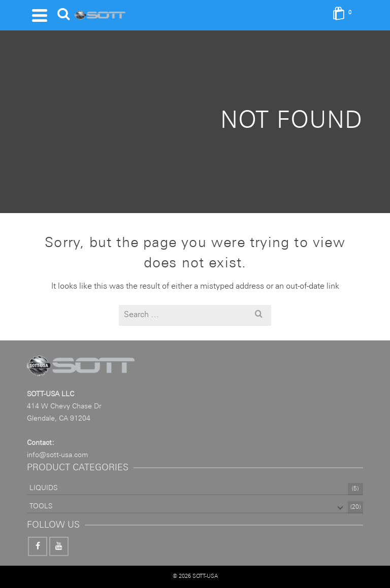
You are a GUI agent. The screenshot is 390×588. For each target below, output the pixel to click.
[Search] (63, 15)
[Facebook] (38, 546)
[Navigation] (40, 15)
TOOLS (41, 506)
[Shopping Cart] (345, 15)
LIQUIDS (43, 488)
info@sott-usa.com (57, 455)
